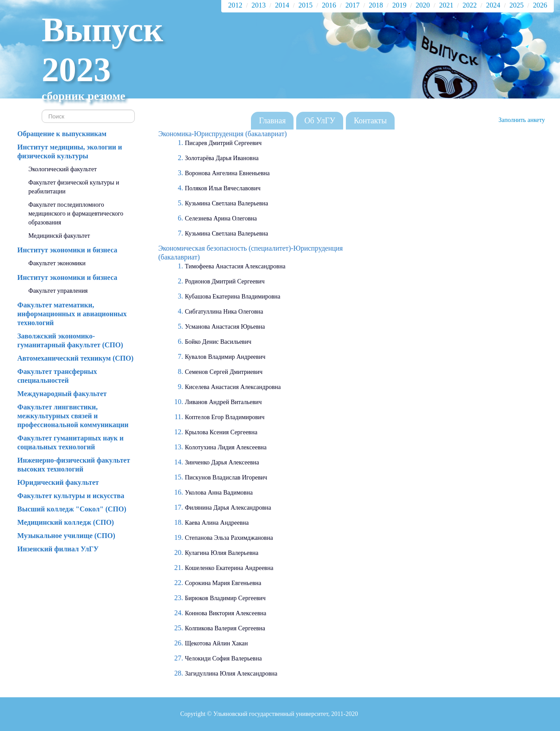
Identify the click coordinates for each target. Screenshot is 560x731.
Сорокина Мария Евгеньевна (223, 583)
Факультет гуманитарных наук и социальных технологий (70, 442)
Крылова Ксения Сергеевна (221, 432)
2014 (282, 5)
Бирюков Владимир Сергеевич (225, 598)
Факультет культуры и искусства (71, 496)
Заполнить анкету (522, 120)
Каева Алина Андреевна (217, 523)
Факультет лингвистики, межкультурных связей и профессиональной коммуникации (73, 416)
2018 (376, 5)
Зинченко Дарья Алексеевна (222, 462)
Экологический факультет (63, 169)
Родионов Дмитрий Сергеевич (225, 281)
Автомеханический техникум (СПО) (75, 358)
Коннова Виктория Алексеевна (225, 613)
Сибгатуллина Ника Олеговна (224, 312)
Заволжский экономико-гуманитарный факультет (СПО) (70, 340)
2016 (329, 5)
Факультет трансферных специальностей (57, 376)
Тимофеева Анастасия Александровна (235, 266)
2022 (470, 5)
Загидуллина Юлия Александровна (231, 674)
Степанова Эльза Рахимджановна (229, 538)
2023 (76, 69)
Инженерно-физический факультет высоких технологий (74, 465)
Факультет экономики (57, 263)
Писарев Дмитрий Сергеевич (223, 143)
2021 (446, 5)
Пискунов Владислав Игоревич (226, 478)
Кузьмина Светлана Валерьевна (227, 203)
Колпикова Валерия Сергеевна (225, 628)
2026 (540, 5)
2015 (305, 5)
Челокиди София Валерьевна (223, 658)
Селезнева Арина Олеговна (221, 218)
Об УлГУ (320, 121)
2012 (235, 5)
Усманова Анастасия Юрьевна (225, 327)
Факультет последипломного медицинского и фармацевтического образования (76, 214)
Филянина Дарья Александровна (228, 508)
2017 (352, 5)
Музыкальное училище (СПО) (66, 536)
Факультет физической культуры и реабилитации (74, 187)
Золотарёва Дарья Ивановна (222, 158)
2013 (258, 5)
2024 (493, 5)
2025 (517, 5)
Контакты (370, 121)
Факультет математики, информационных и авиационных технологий (72, 314)
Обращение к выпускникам (62, 134)
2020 (423, 5)
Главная (272, 121)
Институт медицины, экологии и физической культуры (70, 151)
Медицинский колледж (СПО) (66, 522)
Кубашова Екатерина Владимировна (233, 297)
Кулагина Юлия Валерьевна (222, 553)
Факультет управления (58, 291)
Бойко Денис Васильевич (218, 342)
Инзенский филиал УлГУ (58, 549)
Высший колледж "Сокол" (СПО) (72, 509)
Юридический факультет (58, 482)
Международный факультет (62, 394)
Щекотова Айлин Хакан (216, 643)
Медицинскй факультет (59, 236)
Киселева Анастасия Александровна (233, 387)
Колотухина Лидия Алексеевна (226, 447)
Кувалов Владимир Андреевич (225, 357)
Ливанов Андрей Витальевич (223, 402)
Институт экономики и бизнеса (67, 250)
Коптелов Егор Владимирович (225, 417)
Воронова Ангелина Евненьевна (227, 173)
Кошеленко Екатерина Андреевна (229, 568)
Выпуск (102, 29)
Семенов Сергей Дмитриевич (224, 372)
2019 (399, 5)
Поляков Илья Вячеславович (223, 188)
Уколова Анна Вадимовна (219, 493)
